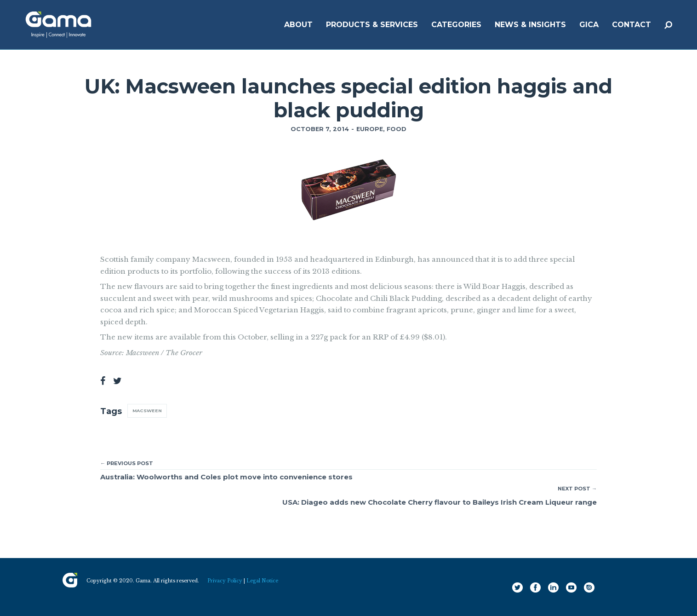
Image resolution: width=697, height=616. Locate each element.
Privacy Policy (225, 581)
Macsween (147, 411)
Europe (370, 129)
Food (397, 129)
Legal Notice (262, 581)
